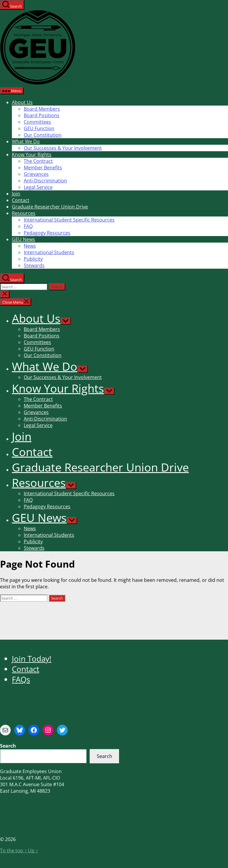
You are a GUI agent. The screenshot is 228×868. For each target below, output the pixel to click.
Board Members (42, 109)
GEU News (23, 239)
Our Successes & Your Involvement (63, 148)
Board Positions (42, 115)
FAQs (21, 680)
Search (104, 756)
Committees (37, 122)
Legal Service (38, 187)
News (30, 246)
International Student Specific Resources (69, 220)
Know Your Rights (32, 155)
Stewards (34, 265)
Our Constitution (43, 135)
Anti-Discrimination (45, 181)
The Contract (38, 161)
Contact (21, 200)
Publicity (33, 259)
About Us (22, 102)
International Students (49, 252)
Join (16, 194)
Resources (24, 213)
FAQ (28, 226)
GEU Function (39, 128)
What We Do (26, 141)
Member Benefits (43, 168)
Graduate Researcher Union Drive (50, 207)
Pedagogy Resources (47, 233)
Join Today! (32, 659)
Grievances (36, 174)
